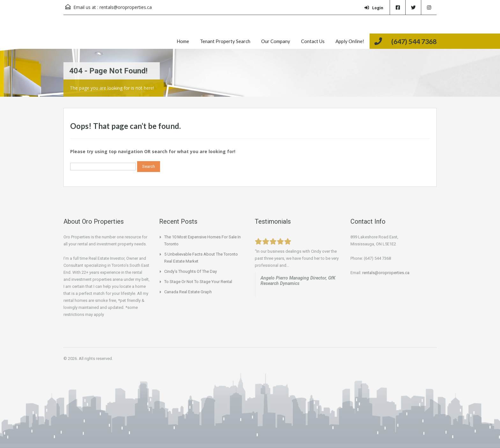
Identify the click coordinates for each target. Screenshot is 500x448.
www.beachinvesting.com (286, 291)
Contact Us (313, 41)
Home (183, 41)
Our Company (276, 41)
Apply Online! (350, 41)
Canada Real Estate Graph (188, 292)
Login (374, 8)
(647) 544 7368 (414, 41)
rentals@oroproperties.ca (126, 7)
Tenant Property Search (225, 41)
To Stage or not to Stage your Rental (198, 282)
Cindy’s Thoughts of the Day (191, 271)
